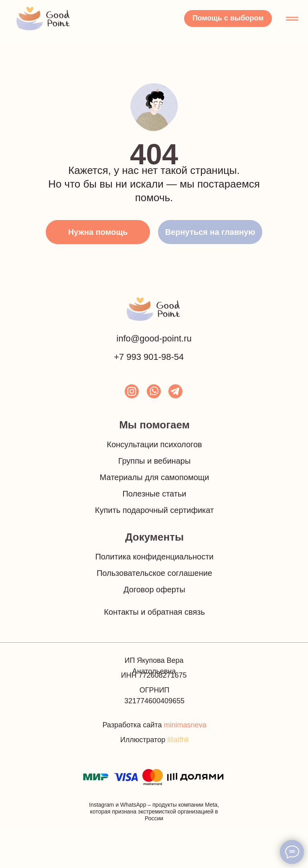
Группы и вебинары (155, 461)
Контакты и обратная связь (154, 612)
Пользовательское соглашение (154, 573)
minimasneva (185, 725)
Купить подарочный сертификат (154, 510)
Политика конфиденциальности (154, 557)
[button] (228, 18)
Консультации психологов (154, 444)
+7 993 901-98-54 (149, 357)
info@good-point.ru (154, 338)
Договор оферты (154, 589)
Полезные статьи (154, 494)
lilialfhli (178, 740)
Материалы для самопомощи (155, 477)
